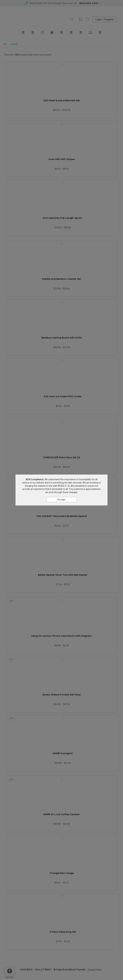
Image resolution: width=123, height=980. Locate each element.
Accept (61, 500)
